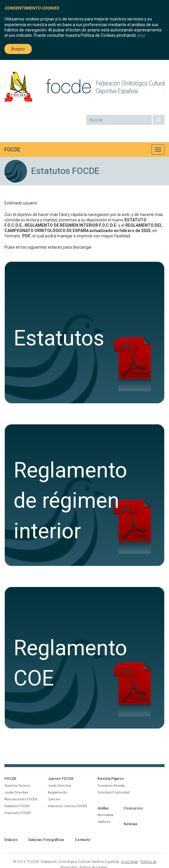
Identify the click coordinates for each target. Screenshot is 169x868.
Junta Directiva (16, 792)
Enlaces (11, 840)
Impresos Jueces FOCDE (67, 806)
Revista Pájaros (111, 779)
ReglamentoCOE (70, 663)
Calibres (104, 822)
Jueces (54, 799)
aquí (141, 35)
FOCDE (12, 149)
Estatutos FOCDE (17, 806)
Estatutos (59, 338)
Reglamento (57, 792)
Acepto (18, 49)
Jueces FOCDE (61, 779)
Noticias (131, 824)
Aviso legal (129, 862)
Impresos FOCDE (18, 813)
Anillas (103, 808)
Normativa (105, 815)
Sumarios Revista (111, 786)
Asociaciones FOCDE (21, 799)
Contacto (83, 840)
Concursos (133, 808)
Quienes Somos (17, 786)
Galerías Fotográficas (46, 840)
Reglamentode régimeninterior (70, 501)
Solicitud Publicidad (114, 792)
